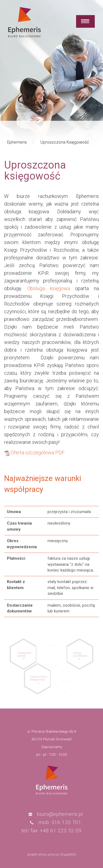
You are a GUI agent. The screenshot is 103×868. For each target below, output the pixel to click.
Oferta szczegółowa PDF (38, 453)
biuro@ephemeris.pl (60, 814)
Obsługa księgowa (49, 288)
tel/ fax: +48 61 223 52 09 (51, 831)
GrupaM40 (68, 855)
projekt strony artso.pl (43, 855)
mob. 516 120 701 (60, 822)
